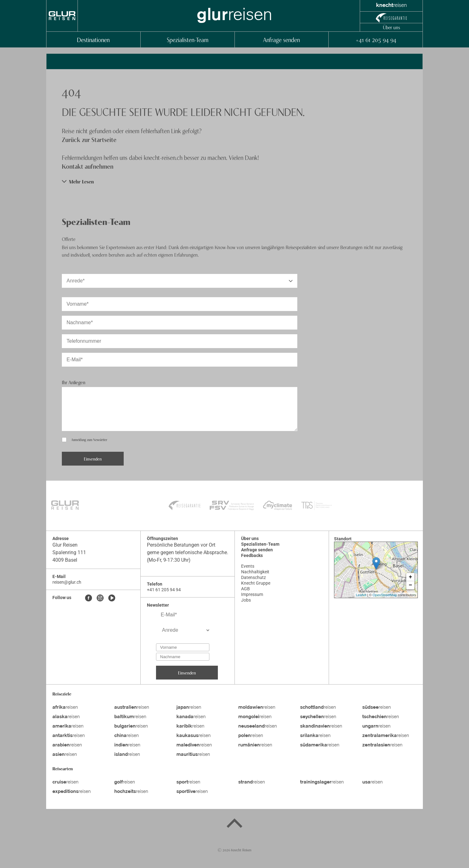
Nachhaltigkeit (255, 572)
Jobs (246, 600)
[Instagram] (100, 598)
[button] (234, 181)
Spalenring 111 (69, 552)
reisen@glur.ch (67, 582)
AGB (245, 589)
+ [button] (410, 577)
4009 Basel (65, 560)
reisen (65, 707)
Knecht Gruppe (256, 583)
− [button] (410, 585)
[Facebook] (89, 598)
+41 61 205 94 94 (376, 39)
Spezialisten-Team (188, 39)
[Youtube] (112, 598)
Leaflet (361, 595)
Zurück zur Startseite (89, 139)
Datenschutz (253, 577)
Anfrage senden (281, 39)
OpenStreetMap (385, 595)
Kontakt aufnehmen (88, 166)
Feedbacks (252, 555)
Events (248, 566)
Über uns (391, 27)
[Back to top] (234, 824)
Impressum (252, 594)
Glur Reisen (65, 545)
